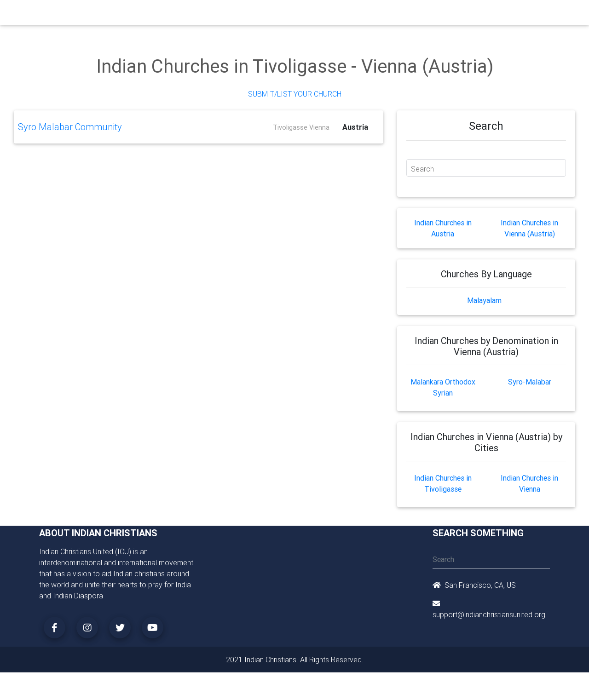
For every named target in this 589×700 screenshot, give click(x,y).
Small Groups (234, 15)
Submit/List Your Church (295, 94)
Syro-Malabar (530, 382)
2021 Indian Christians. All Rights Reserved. (295, 660)
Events (302, 15)
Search (422, 169)
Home (128, 14)
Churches (159, 15)
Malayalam (484, 300)
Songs (404, 15)
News (329, 15)
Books (273, 15)
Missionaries (366, 15)
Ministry (193, 15)
